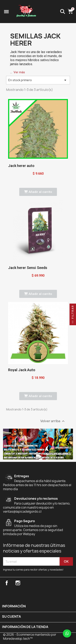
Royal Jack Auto (22, 370)
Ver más (19, 72)
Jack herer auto (21, 166)
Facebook (7, 583)
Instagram (18, 583)
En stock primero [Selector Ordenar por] (38, 80)
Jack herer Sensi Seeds (28, 268)
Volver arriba (53, 421)
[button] (38, 192)
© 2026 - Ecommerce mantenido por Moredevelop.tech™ (30, 637)
